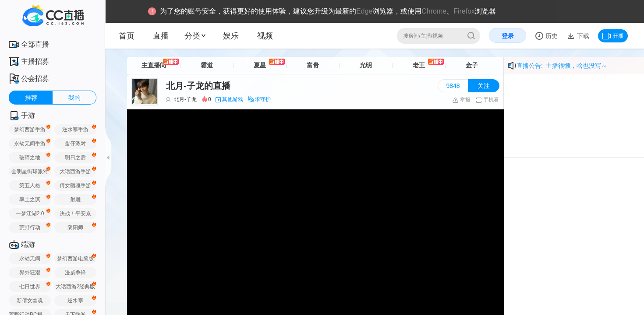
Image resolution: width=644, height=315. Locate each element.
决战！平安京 (75, 213)
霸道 (207, 65)
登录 (508, 36)
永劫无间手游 (30, 143)
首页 (127, 36)
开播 (613, 36)
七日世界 (30, 287)
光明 (366, 65)
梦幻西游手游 (30, 129)
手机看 (487, 100)
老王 (419, 65)
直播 (161, 36)
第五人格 (30, 185)
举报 (461, 100)
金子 (472, 65)
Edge (364, 11)
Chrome (434, 11)
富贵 (313, 65)
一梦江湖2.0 (30, 213)
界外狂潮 (30, 273)
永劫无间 (30, 259)
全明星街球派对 (30, 171)
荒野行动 (30, 227)
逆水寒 (75, 301)
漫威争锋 (75, 273)
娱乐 (231, 36)
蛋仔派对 (75, 143)
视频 (265, 36)
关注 (484, 86)
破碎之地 (30, 157)
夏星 (260, 65)
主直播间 (154, 65)
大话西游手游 (75, 171)
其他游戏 (233, 99)
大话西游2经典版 (76, 287)
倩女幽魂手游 (75, 185)
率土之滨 (30, 199)
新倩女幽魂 (30, 301)
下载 (582, 36)
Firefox (464, 11)
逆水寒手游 (75, 129)
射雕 (75, 199)
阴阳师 (75, 227)
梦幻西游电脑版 (75, 259)
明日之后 (75, 157)
